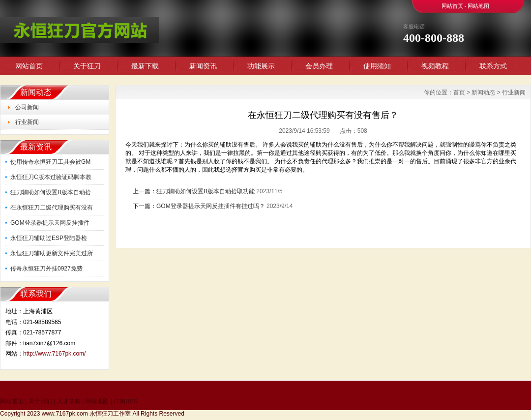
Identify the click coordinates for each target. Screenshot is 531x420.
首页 (459, 92)
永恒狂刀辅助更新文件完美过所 (52, 253)
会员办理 (319, 66)
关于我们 (40, 401)
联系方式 (493, 66)
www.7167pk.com (65, 414)
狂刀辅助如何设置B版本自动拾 (51, 192)
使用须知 (377, 66)
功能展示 (261, 66)
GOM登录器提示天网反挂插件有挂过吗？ (211, 206)
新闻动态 (483, 92)
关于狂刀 (87, 66)
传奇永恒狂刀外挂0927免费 (46, 269)
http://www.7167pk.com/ (54, 354)
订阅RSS (126, 401)
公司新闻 (27, 107)
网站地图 (478, 6)
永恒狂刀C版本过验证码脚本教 (51, 177)
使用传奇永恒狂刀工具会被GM (50, 162)
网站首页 (452, 6)
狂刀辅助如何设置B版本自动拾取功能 (206, 191)
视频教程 (435, 66)
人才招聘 (69, 401)
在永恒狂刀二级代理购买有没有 (52, 208)
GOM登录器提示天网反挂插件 (50, 223)
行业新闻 (27, 122)
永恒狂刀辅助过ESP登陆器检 (49, 238)
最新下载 (145, 66)
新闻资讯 (203, 66)
